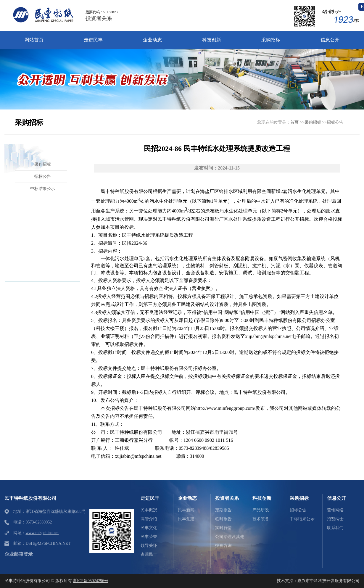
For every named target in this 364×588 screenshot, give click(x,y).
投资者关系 (99, 18)
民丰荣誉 (149, 537)
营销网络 (335, 510)
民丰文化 (149, 528)
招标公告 (335, 122)
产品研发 (261, 510)
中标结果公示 (302, 519)
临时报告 (223, 519)
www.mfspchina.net (42, 533)
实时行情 (223, 528)
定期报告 (223, 510)
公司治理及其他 (230, 537)
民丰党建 (186, 519)
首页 (294, 122)
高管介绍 (149, 519)
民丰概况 (149, 510)
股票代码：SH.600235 (102, 12)
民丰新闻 (186, 510)
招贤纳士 (335, 519)
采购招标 (313, 122)
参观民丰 (149, 554)
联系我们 (335, 528)
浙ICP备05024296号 (91, 581)
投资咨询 (223, 546)
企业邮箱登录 (19, 554)
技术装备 (261, 519)
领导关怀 (149, 546)
